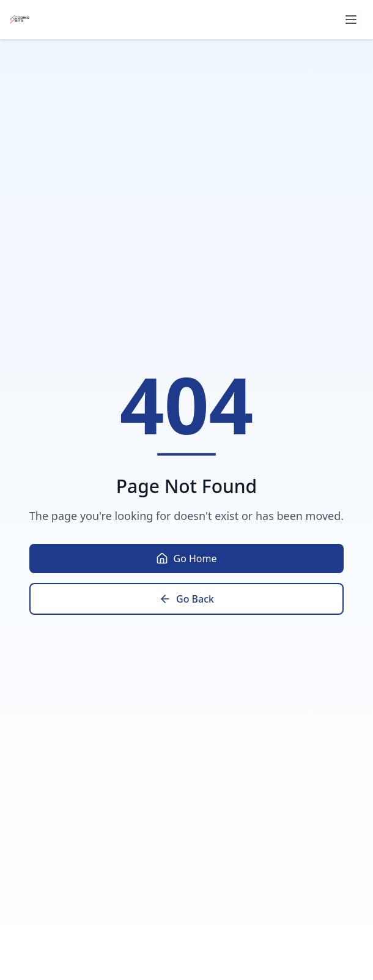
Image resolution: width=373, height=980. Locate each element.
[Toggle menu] (351, 20)
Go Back (186, 599)
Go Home (186, 559)
